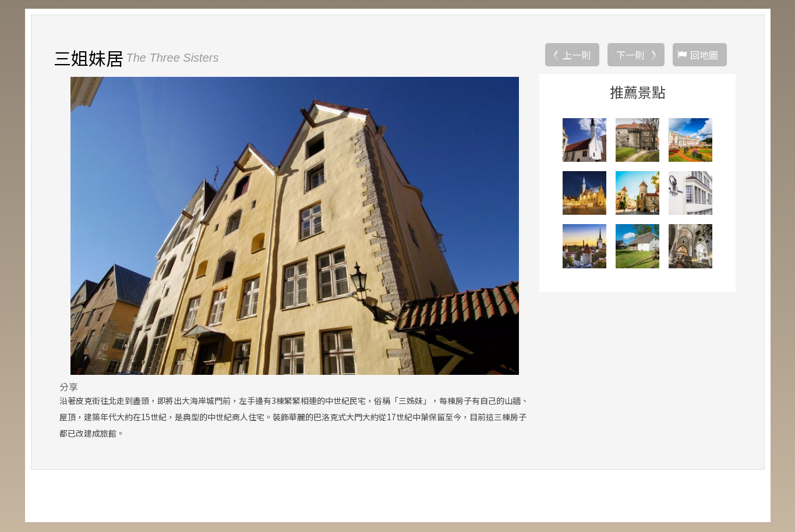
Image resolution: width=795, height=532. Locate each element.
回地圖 (704, 55)
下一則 (630, 55)
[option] (295, 226)
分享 (69, 387)
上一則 (577, 55)
